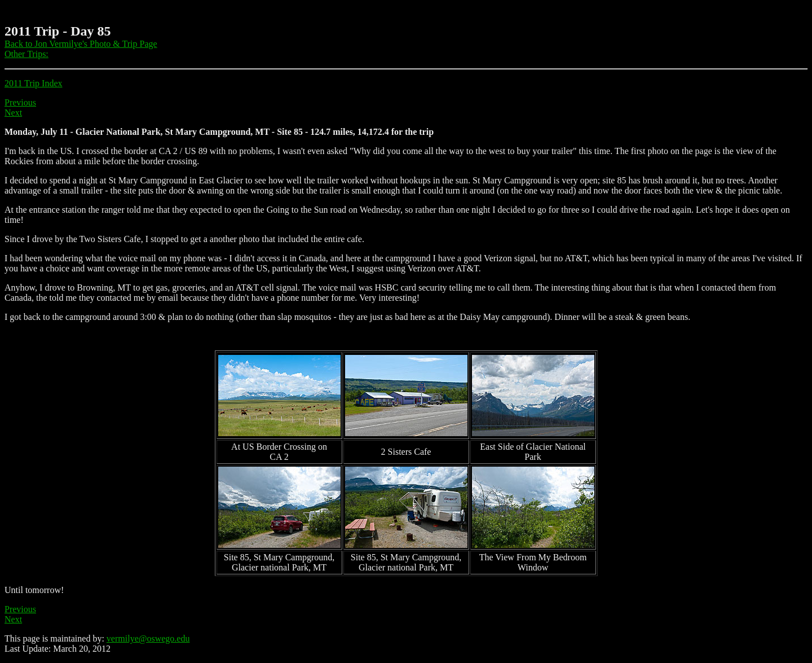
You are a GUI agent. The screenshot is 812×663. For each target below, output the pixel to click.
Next (13, 113)
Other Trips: (27, 54)
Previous (20, 102)
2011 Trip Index (34, 83)
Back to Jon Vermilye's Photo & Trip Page (81, 44)
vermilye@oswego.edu (148, 638)
